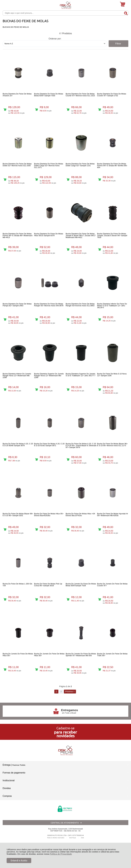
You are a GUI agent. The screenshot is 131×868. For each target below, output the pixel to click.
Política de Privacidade (61, 854)
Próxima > (70, 691)
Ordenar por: (55, 39)
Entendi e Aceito (19, 861)
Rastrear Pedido (19, 765)
